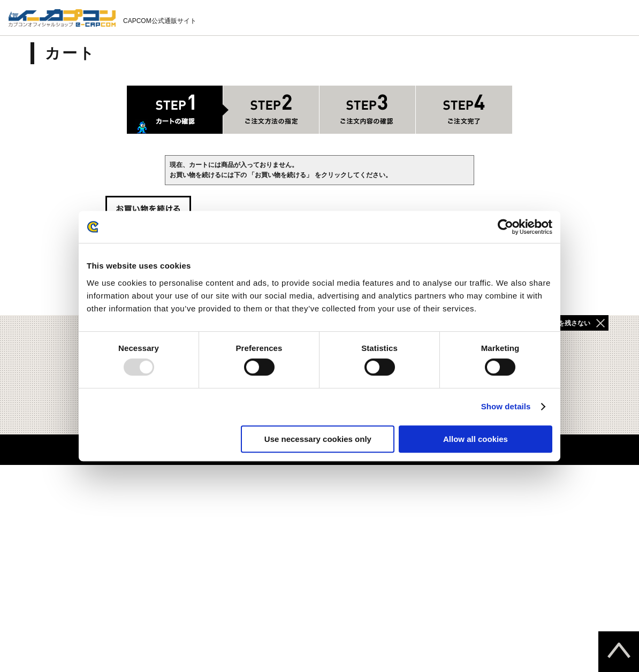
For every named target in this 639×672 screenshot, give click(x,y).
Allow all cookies (476, 439)
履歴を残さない (568, 323)
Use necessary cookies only (318, 439)
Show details (506, 406)
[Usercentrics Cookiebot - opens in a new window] (505, 227)
